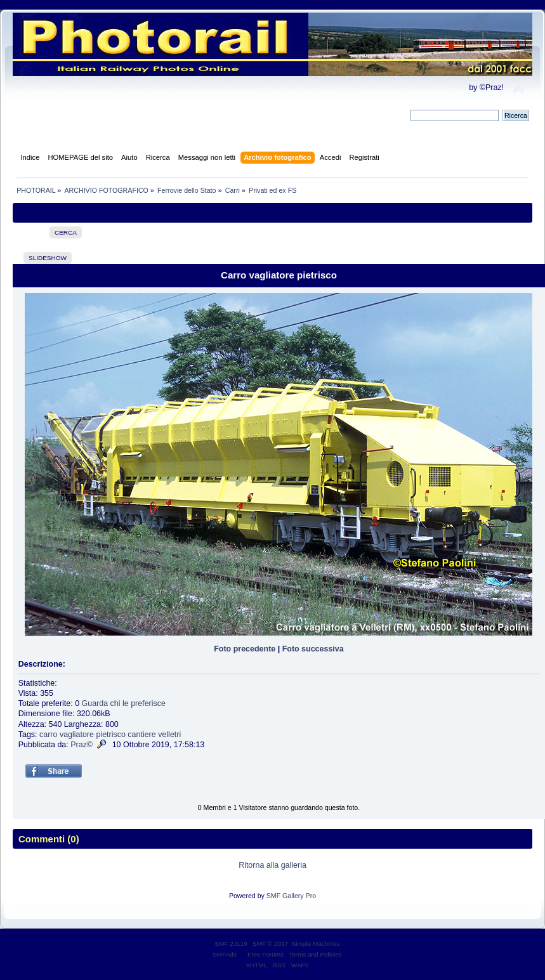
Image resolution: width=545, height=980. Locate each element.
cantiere (141, 735)
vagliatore (77, 735)
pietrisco (110, 735)
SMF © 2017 (270, 944)
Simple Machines (316, 944)
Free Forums (266, 954)
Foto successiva (313, 649)
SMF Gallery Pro (291, 896)
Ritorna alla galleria (272, 865)
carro (48, 735)
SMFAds (225, 954)
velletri (169, 735)
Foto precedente (245, 649)
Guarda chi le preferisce (124, 703)
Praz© (82, 745)
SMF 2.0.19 (231, 944)
